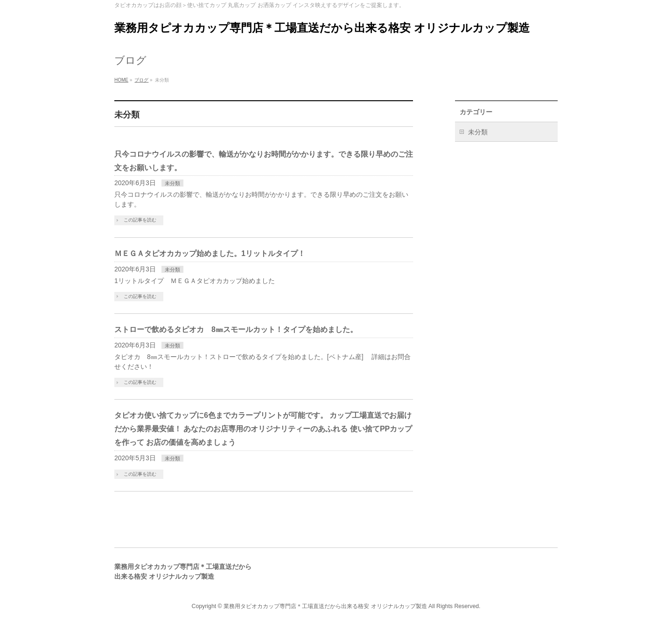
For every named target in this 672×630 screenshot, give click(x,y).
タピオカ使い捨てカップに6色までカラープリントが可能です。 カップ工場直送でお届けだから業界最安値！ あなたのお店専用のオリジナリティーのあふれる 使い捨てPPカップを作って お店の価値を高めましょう (263, 429)
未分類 (172, 183)
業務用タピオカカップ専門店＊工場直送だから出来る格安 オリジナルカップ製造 (322, 28)
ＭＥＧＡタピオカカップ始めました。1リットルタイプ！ (210, 253)
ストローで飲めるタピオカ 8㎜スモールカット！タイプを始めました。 (236, 329)
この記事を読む (140, 220)
